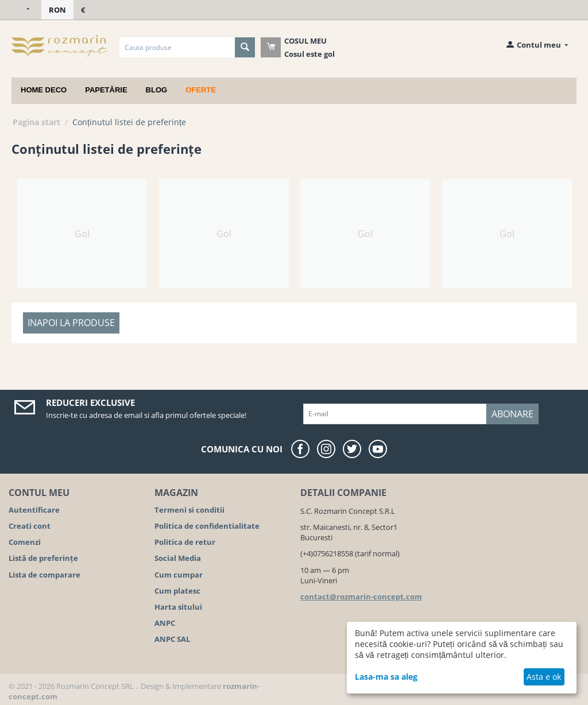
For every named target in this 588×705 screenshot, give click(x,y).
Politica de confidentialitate (207, 526)
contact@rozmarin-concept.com (361, 596)
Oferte (201, 90)
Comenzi (25, 542)
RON (57, 10)
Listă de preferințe (43, 558)
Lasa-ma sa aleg (386, 677)
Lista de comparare (45, 575)
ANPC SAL (172, 639)
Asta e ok (544, 677)
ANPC (165, 623)
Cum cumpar (179, 575)
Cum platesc (177, 591)
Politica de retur (185, 542)
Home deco (44, 90)
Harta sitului (178, 607)
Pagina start (36, 122)
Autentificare (34, 510)
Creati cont (30, 526)
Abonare (512, 414)
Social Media (178, 558)
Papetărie (106, 90)
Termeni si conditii (189, 510)
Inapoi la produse (71, 323)
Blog (157, 90)
